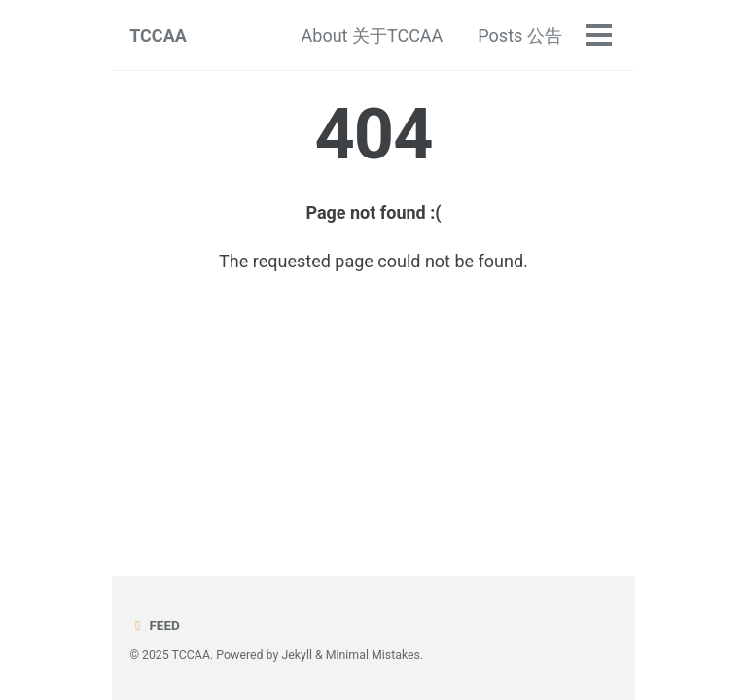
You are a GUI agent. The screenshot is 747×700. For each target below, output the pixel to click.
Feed (155, 625)
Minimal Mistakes (373, 655)
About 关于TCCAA (373, 35)
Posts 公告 (519, 35)
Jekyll (297, 655)
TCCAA (158, 35)
